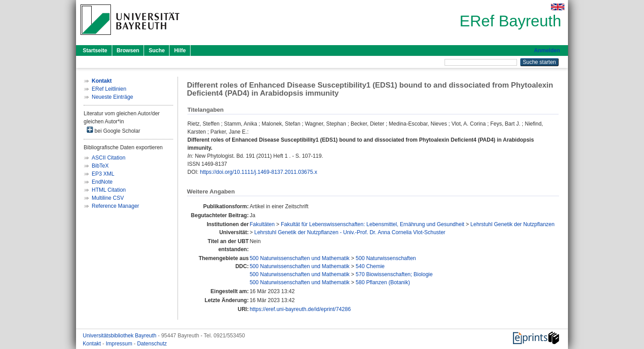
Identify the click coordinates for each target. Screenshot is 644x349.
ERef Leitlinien (109, 89)
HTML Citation (109, 190)
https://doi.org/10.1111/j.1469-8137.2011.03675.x (258, 172)
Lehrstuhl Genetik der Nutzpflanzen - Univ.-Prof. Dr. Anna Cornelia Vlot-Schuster (350, 232)
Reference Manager (115, 206)
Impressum (120, 344)
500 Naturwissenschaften (386, 258)
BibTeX (100, 166)
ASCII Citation (108, 158)
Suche (157, 50)
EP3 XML (103, 174)
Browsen (128, 50)
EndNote (102, 182)
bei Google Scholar (113, 130)
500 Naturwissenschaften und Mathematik (299, 258)
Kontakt (93, 344)
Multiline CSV (108, 198)
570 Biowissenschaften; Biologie (394, 274)
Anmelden (547, 50)
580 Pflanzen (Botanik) (383, 282)
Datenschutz (152, 344)
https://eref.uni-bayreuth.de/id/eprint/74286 (300, 309)
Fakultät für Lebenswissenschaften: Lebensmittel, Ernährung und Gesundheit (373, 224)
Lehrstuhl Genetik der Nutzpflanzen (513, 224)
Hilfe (180, 50)
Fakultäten (262, 224)
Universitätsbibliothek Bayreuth (120, 336)
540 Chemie (370, 266)
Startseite (95, 50)
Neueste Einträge (112, 97)
